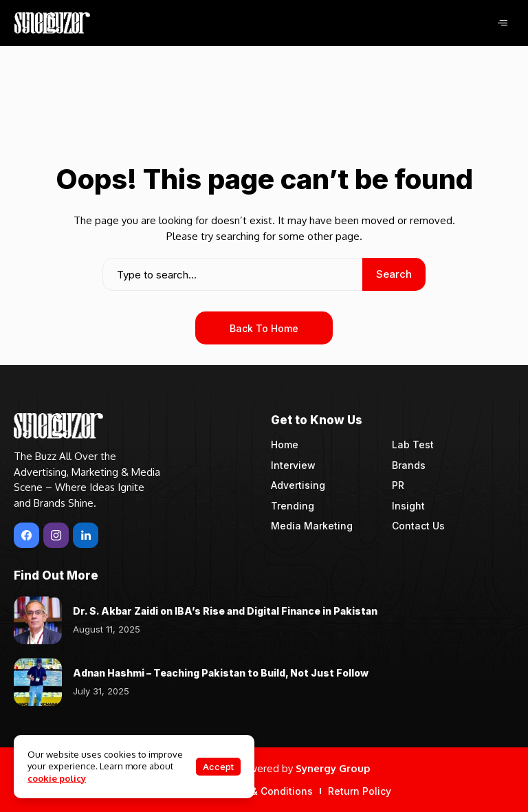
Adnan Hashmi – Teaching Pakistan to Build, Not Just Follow (221, 673)
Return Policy (360, 791)
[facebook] (26, 535)
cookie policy (57, 778)
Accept (218, 767)
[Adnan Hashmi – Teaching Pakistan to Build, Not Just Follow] (38, 682)
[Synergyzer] (52, 23)
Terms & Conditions (266, 791)
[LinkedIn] (86, 535)
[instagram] (56, 535)
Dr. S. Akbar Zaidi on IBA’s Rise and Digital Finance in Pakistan (225, 611)
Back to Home (264, 328)
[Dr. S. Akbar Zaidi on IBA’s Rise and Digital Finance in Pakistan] (38, 620)
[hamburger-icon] (502, 23)
